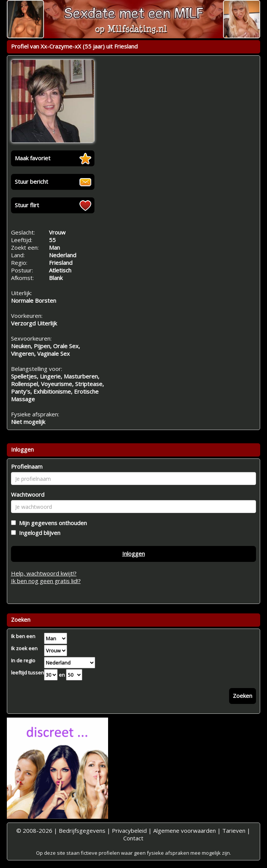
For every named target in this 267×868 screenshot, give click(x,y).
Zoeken (243, 696)
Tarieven (234, 830)
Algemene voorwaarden (185, 830)
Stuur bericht (31, 181)
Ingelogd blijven (38, 533)
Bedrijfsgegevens (82, 830)
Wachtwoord (28, 494)
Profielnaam (27, 466)
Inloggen (133, 554)
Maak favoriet (33, 158)
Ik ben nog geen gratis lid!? (46, 581)
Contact (133, 838)
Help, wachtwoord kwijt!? (44, 573)
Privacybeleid (129, 830)
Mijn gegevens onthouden (51, 523)
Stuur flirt (27, 205)
